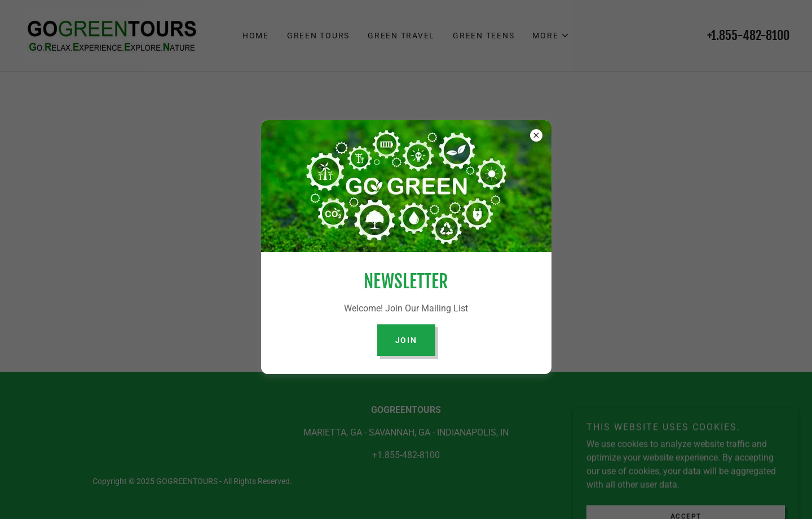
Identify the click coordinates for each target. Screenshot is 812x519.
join (406, 340)
